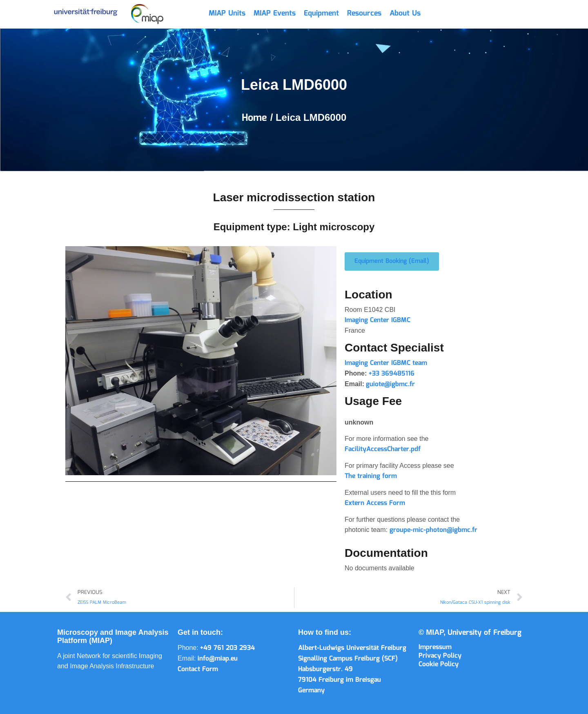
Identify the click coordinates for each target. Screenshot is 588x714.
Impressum (435, 647)
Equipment (321, 13)
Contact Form (198, 669)
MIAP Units (227, 13)
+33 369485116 (392, 374)
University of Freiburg (484, 633)
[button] (392, 261)
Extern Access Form (375, 503)
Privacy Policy (440, 656)
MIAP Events (275, 13)
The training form (371, 476)
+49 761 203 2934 (227, 648)
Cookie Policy (439, 664)
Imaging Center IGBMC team (386, 363)
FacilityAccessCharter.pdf (383, 449)
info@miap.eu (218, 659)
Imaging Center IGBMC (378, 320)
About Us (405, 13)
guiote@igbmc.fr (390, 384)
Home (256, 118)
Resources (364, 13)
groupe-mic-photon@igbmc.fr (432, 530)
